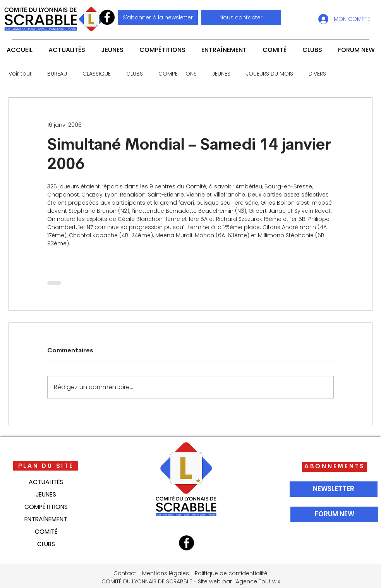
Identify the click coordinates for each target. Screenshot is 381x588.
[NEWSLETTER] (334, 489)
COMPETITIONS (178, 74)
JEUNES (221, 74)
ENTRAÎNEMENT (46, 519)
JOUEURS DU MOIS (269, 74)
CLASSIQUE (97, 74)
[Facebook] (107, 17)
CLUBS (135, 74)
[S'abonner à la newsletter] (158, 17)
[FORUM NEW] (334, 514)
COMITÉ (46, 532)
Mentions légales (166, 573)
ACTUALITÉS (46, 482)
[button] (241, 17)
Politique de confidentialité (231, 573)
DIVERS (317, 74)
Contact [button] (125, 573)
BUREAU (57, 74)
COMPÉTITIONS (46, 507)
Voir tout (20, 74)
